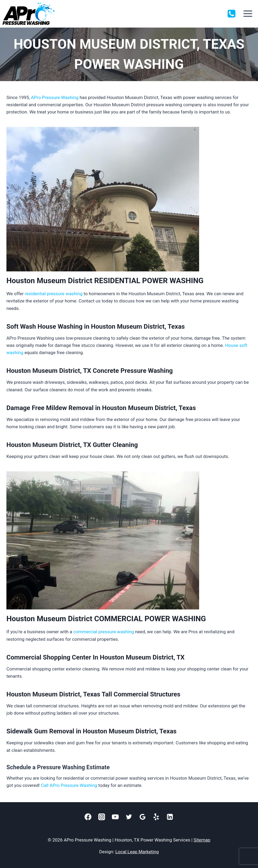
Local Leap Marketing (137, 852)
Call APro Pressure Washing (69, 785)
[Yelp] (156, 817)
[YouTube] (115, 817)
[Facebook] (88, 817)
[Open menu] (248, 14)
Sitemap (202, 840)
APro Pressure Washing (55, 97)
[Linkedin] (170, 817)
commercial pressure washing (104, 632)
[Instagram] (102, 817)
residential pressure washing (54, 294)
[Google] (143, 817)
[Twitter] (129, 817)
